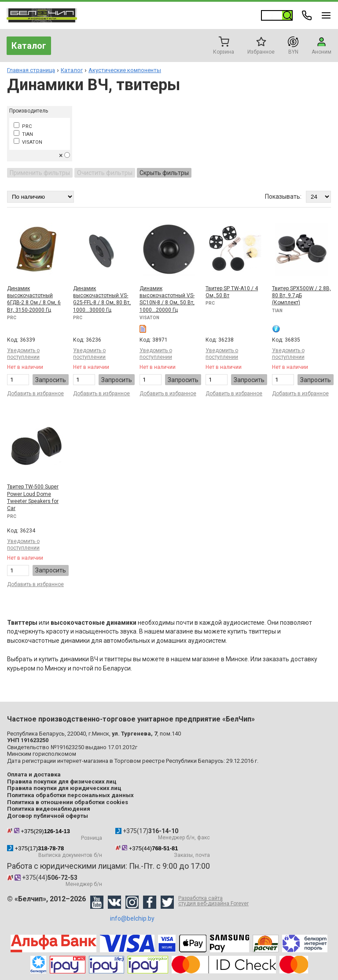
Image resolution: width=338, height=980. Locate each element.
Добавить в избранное (35, 393)
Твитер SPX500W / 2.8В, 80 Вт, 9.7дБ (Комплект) (301, 296)
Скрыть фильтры (164, 173)
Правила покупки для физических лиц (62, 781)
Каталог (29, 46)
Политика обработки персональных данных (70, 795)
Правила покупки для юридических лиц (64, 788)
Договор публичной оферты (48, 816)
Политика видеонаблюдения (49, 809)
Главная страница (31, 70)
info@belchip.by (132, 918)
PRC (23, 126)
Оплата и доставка (34, 774)
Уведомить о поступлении (23, 354)
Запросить (51, 380)
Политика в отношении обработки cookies (68, 802)
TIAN (23, 134)
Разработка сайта (213, 901)
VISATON (28, 142)
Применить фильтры (40, 173)
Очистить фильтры (105, 173)
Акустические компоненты (125, 70)
